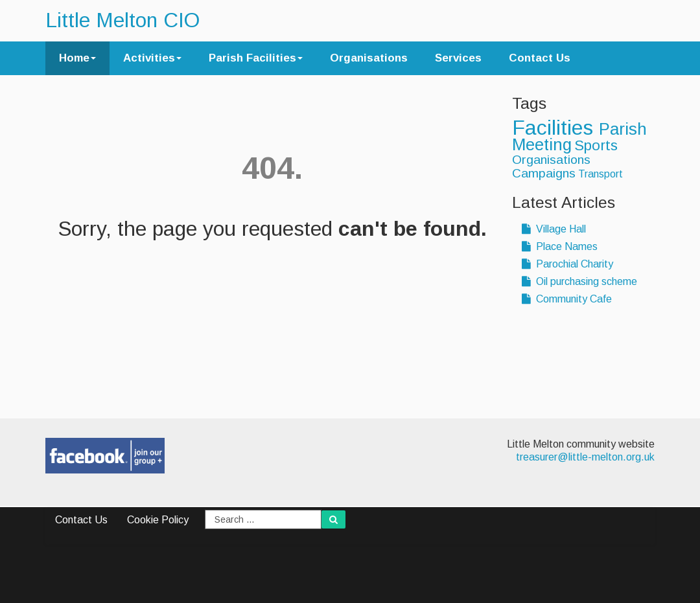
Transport (601, 174)
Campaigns (544, 173)
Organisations (369, 58)
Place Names (560, 246)
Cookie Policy (158, 520)
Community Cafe (567, 299)
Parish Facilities (256, 58)
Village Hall (554, 229)
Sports (596, 145)
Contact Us (540, 58)
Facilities (555, 128)
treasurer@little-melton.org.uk (585, 457)
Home (77, 58)
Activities (152, 58)
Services (458, 58)
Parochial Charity (567, 264)
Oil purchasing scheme (579, 281)
